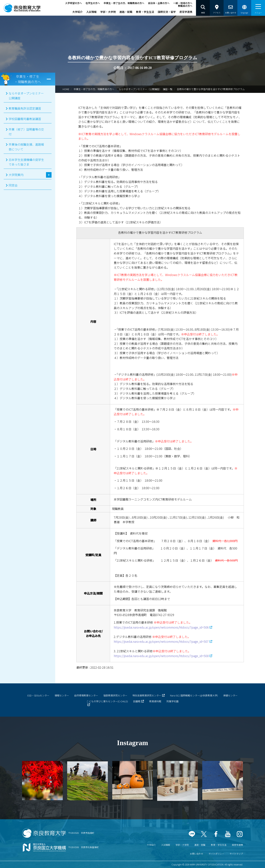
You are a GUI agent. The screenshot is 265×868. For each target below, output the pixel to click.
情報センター (62, 695)
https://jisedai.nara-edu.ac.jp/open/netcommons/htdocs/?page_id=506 (161, 627)
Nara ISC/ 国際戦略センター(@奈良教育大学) (194, 695)
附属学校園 (173, 701)
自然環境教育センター (86, 695)
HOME (66, 89)
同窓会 (13, 185)
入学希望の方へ (74, 3)
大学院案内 (16, 175)
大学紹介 (77, 12)
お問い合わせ (197, 854)
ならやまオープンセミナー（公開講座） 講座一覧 (146, 89)
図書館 (137, 701)
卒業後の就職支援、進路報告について (26, 147)
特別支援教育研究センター (147, 695)
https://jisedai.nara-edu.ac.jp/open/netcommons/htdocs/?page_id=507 (161, 641)
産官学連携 (186, 12)
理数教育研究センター (115, 695)
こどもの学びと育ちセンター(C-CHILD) (107, 701)
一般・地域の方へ (183, 3)
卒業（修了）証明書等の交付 (26, 132)
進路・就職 (126, 12)
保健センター (230, 695)
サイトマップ (236, 854)
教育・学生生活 (145, 12)
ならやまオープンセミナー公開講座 (26, 96)
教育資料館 (155, 701)
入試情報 (91, 12)
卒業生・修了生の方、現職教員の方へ (124, 3)
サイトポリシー (216, 854)
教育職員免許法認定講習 (25, 108)
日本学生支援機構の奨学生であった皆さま (26, 162)
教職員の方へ (185, 6)
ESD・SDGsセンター (38, 695)
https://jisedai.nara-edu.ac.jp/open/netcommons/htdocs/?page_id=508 (161, 656)
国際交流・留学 (167, 12)
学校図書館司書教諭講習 (25, 119)
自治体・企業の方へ (159, 3)
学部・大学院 (108, 12)
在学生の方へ (93, 3)
